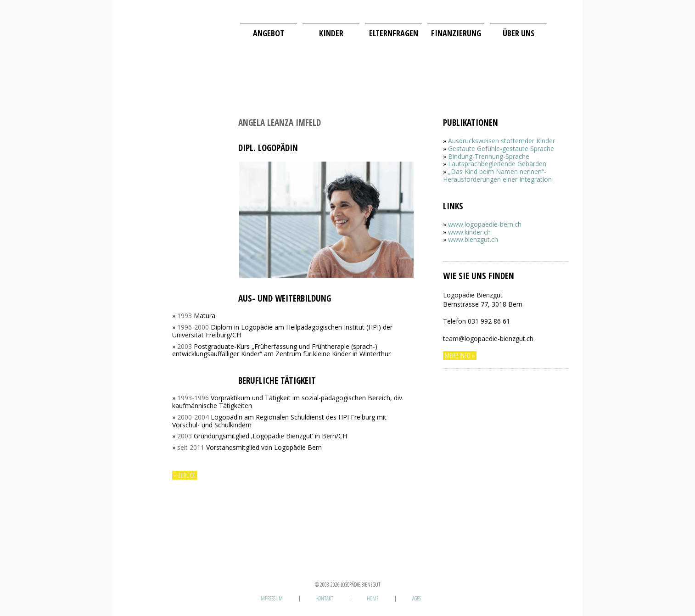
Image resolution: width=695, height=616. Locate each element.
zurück (187, 475)
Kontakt (325, 598)
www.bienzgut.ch (473, 239)
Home (373, 598)
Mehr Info (458, 356)
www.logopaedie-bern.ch (485, 224)
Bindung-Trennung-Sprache (489, 156)
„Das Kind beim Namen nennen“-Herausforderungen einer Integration (497, 175)
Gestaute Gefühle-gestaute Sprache (501, 148)
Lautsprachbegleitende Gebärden (497, 164)
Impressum (271, 598)
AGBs (417, 598)
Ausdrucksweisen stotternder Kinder (502, 141)
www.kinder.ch (469, 232)
